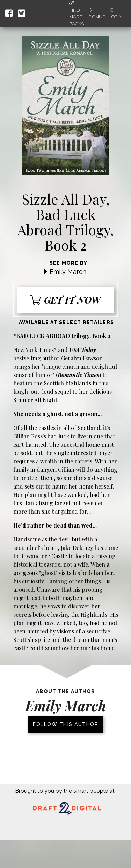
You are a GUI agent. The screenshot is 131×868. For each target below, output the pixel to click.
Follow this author (65, 724)
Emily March (68, 272)
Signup (97, 14)
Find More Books (77, 14)
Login (115, 14)
